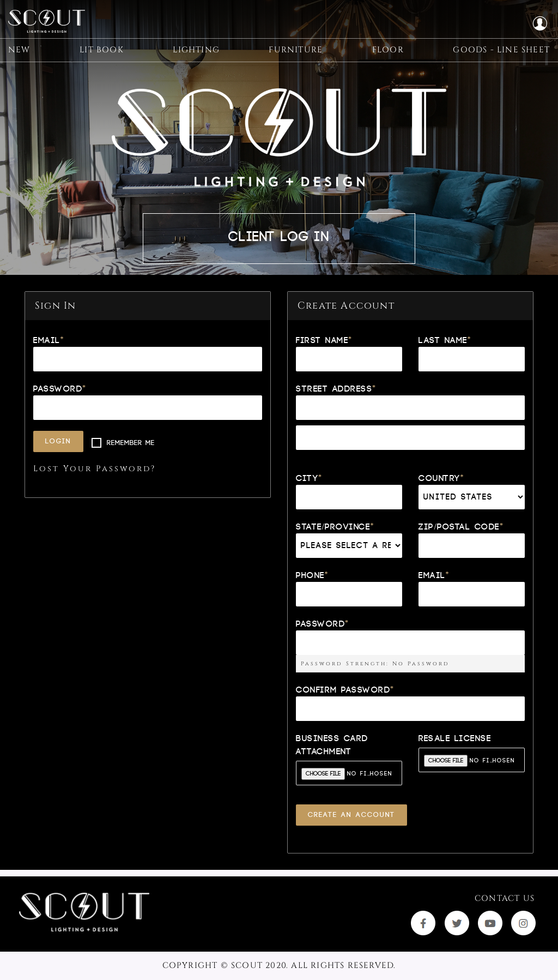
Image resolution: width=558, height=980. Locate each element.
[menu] (279, 60)
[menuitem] (19, 60)
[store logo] (52, 24)
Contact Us (505, 898)
